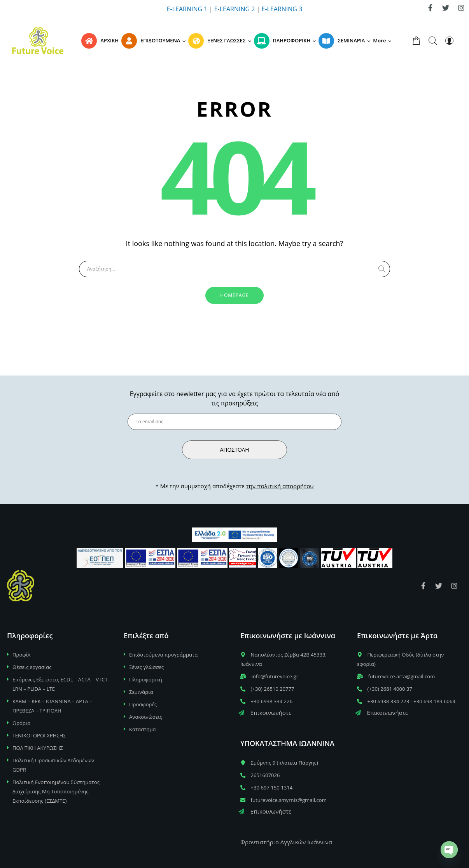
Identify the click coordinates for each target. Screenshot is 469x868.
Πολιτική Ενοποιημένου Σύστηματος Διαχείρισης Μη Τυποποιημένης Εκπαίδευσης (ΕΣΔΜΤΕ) (56, 791)
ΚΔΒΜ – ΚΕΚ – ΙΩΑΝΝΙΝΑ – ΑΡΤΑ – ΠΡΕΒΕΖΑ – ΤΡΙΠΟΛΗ (52, 706)
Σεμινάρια (141, 692)
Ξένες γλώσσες (146, 667)
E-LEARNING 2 (235, 9)
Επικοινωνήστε (265, 713)
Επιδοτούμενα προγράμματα (163, 655)
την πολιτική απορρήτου (280, 486)
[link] (430, 8)
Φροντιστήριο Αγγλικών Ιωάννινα (286, 842)
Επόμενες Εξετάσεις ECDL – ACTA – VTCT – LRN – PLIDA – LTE (62, 684)
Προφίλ (21, 655)
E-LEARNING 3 (282, 9)
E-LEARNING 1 (187, 9)
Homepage (234, 295)
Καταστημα (143, 729)
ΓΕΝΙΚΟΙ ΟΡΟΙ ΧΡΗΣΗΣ (39, 735)
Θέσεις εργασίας (32, 667)
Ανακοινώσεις (146, 717)
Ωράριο (21, 723)
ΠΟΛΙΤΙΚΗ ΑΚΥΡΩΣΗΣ (38, 748)
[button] (383, 40)
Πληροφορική (146, 679)
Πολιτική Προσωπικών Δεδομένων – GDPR (55, 765)
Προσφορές (143, 704)
